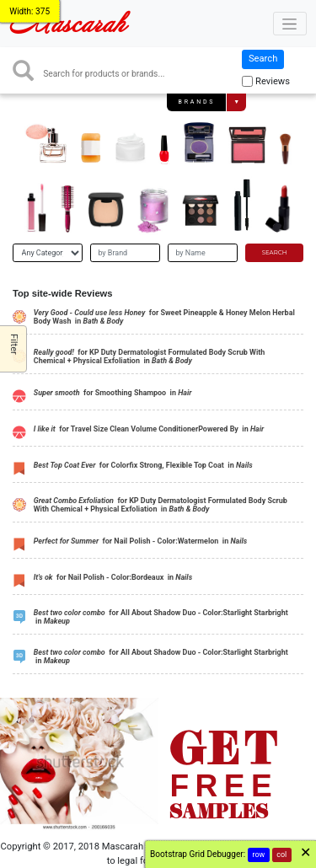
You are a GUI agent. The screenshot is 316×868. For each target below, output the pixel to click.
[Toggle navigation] (290, 24)
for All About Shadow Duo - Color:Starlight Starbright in (161, 617)
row (259, 855)
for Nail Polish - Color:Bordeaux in (113, 577)
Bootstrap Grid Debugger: (198, 854)
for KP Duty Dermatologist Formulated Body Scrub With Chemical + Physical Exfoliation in (150, 357)
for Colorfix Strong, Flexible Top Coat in (143, 465)
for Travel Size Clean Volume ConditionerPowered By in (149, 429)
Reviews (273, 81)
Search (263, 59)
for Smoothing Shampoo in (113, 393)
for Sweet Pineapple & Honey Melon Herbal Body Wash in (164, 317)
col (281, 855)
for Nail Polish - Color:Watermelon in (140, 541)
